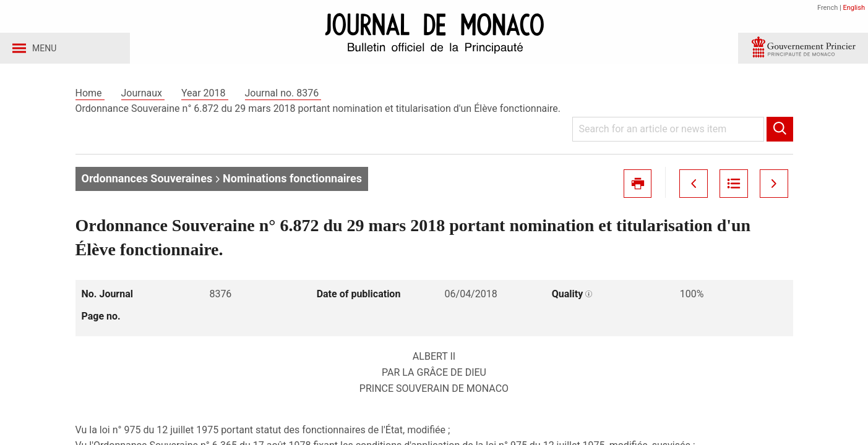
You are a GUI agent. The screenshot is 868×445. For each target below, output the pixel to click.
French (827, 8)
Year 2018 (205, 98)
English (854, 8)
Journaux (143, 98)
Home (90, 98)
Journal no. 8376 (283, 98)
